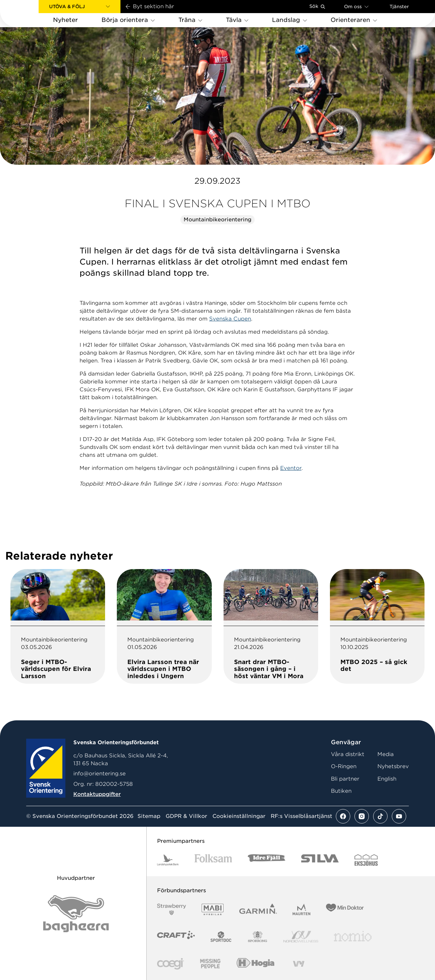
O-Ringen (344, 766)
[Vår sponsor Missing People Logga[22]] (210, 964)
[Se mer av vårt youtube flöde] (399, 816)
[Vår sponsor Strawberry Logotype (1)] (172, 909)
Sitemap (149, 816)
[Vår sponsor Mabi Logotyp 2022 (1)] (213, 909)
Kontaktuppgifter (97, 794)
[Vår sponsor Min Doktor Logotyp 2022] (345, 909)
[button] (80, 7)
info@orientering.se (100, 774)
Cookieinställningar (239, 816)
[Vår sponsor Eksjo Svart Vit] (366, 860)
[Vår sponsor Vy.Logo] (299, 964)
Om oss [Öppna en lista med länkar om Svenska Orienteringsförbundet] (356, 6)
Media (386, 754)
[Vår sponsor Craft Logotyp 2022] (176, 937)
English (387, 779)
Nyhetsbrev (393, 766)
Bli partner (345, 779)
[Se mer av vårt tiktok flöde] (380, 816)
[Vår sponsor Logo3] (171, 964)
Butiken (341, 791)
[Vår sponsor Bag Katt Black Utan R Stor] (76, 914)
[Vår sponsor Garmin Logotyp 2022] (258, 909)
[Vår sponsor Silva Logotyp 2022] (320, 860)
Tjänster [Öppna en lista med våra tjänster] (399, 7)
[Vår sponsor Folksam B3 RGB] (213, 860)
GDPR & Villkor (186, 816)
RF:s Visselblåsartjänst (301, 816)
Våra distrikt (348, 754)
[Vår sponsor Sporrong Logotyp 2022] (258, 937)
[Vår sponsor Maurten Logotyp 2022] (301, 909)
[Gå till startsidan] (30, 14)
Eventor (291, 468)
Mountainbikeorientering (217, 220)
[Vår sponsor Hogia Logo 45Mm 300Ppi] (255, 964)
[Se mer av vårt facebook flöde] (343, 816)
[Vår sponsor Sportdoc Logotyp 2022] (221, 937)
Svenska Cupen (230, 319)
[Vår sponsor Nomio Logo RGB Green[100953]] (353, 937)
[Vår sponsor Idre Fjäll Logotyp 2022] (267, 860)
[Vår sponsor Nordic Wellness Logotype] (301, 937)
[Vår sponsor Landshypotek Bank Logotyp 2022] (168, 860)
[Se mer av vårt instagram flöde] (362, 816)
